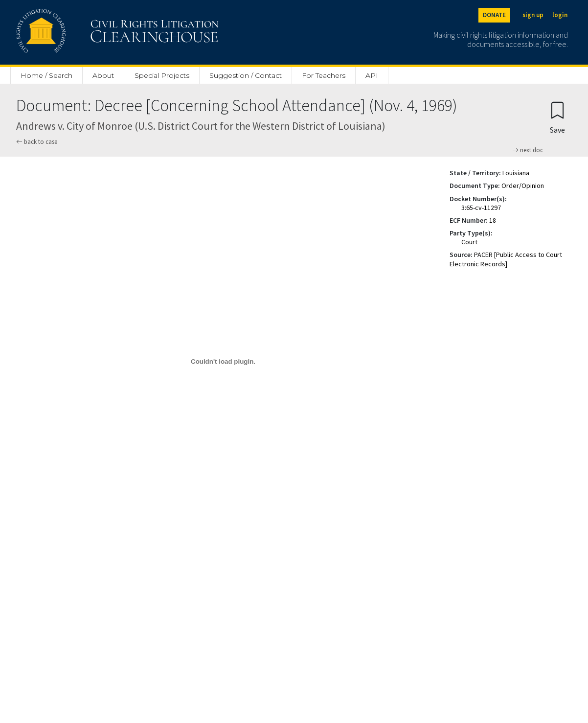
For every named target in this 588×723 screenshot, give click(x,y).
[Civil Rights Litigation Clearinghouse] (90, 32)
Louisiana (516, 173)
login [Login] (560, 15)
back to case (37, 142)
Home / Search (46, 75)
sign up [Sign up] (533, 15)
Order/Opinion (523, 186)
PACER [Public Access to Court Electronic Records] (506, 259)
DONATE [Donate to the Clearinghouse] (494, 15)
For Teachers (324, 75)
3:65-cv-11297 (481, 208)
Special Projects (162, 75)
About (103, 75)
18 (493, 220)
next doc (528, 150)
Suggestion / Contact (246, 75)
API (372, 75)
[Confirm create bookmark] (557, 117)
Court (469, 242)
